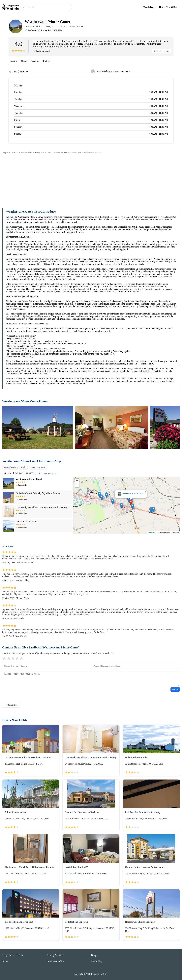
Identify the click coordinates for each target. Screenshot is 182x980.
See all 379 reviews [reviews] (161, 51)
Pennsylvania (51, 26)
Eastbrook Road (76, 26)
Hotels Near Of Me (168, 7)
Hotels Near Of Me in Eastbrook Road (67, 153)
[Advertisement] (91, 177)
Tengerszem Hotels (9, 153)
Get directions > (51, 473)
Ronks (63, 26)
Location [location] (35, 61)
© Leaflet (151, 532)
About (5, 961)
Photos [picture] (24, 61)
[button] (131, 503)
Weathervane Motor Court (93, 153)
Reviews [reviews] (46, 61)
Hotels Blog (149, 7)
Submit (175, 689)
